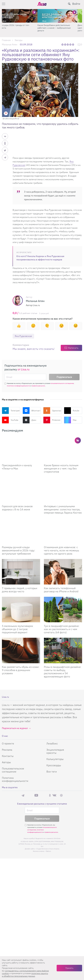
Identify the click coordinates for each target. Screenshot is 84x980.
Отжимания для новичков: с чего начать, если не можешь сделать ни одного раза (61, 550)
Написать (73, 348)
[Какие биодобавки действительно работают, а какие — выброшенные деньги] (62, 16)
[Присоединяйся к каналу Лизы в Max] (21, 449)
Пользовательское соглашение (13, 770)
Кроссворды (54, 765)
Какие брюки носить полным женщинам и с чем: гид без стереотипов (61, 468)
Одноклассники (52, 411)
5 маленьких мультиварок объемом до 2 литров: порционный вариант (17, 629)
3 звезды (68, 44)
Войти (76, 4)
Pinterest (52, 420)
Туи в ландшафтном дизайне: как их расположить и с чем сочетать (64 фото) (62, 629)
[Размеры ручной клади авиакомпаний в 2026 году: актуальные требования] (21, 531)
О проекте (8, 743)
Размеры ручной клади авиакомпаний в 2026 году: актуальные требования (19, 550)
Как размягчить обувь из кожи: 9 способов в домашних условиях (21, 670)
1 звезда (63, 44)
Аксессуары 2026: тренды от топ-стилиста (18, 26)
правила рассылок (38, 386)
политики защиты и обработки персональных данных (25, 975)
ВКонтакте (32, 411)
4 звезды (71, 44)
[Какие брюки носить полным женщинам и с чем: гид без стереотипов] (63, 449)
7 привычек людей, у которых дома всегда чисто (20, 590)
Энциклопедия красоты (55, 751)
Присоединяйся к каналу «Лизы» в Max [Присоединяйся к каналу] (17, 467)
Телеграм (11, 411)
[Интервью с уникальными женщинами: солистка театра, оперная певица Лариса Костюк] (63, 490)
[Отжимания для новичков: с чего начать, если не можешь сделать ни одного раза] (63, 531)
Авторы (6, 762)
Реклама (7, 750)
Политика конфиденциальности (15, 779)
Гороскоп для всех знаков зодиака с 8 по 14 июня (17, 508)
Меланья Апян (10, 44)
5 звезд (73, 44)
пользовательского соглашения (62, 383)
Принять (69, 968)
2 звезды (65, 44)
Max (70, 420)
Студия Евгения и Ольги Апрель (48, 849)
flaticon (48, 851)
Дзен (29, 420)
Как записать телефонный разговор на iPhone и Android (61, 590)
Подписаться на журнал (15, 728)
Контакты (8, 756)
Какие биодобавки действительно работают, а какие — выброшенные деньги (59, 28)
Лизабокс (52, 743)
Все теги (52, 772)
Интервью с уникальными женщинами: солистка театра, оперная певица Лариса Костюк (63, 509)
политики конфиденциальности (18, 386)
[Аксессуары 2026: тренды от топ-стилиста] (22, 16)
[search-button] (69, 4)
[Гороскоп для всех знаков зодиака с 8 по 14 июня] (21, 490)
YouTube (10, 420)
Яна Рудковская (23, 336)
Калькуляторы (55, 759)
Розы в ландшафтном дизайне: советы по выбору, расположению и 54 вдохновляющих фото (63, 672)
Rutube (72, 411)
